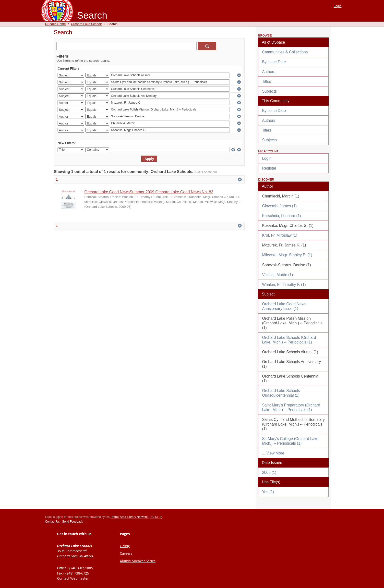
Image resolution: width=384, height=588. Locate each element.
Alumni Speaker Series (138, 561)
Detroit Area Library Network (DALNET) (136, 517)
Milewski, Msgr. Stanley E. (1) (287, 255)
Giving (125, 546)
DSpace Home (55, 24)
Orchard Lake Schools (87, 24)
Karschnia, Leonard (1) (282, 216)
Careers (126, 553)
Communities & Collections (285, 52)
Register (269, 168)
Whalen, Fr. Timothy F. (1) (284, 285)
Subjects (269, 91)
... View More (273, 453)
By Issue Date (274, 62)
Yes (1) (268, 492)
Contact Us (52, 522)
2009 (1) (269, 472)
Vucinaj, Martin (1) (277, 275)
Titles (267, 81)
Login (338, 6)
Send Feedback (73, 522)
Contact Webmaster (73, 578)
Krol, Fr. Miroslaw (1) (280, 235)
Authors (269, 72)
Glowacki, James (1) (279, 206)
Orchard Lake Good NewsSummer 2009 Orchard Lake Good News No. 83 (149, 192)
